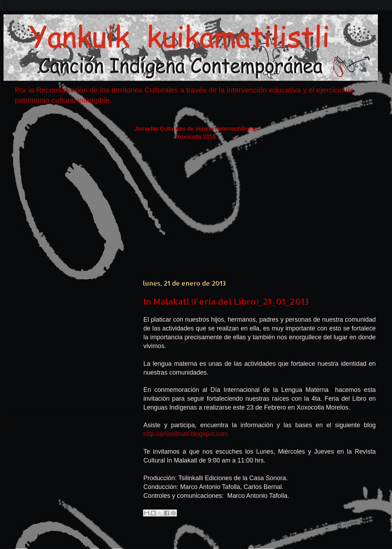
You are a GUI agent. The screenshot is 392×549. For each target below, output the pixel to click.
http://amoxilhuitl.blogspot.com (186, 434)
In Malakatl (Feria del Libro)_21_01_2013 (226, 301)
